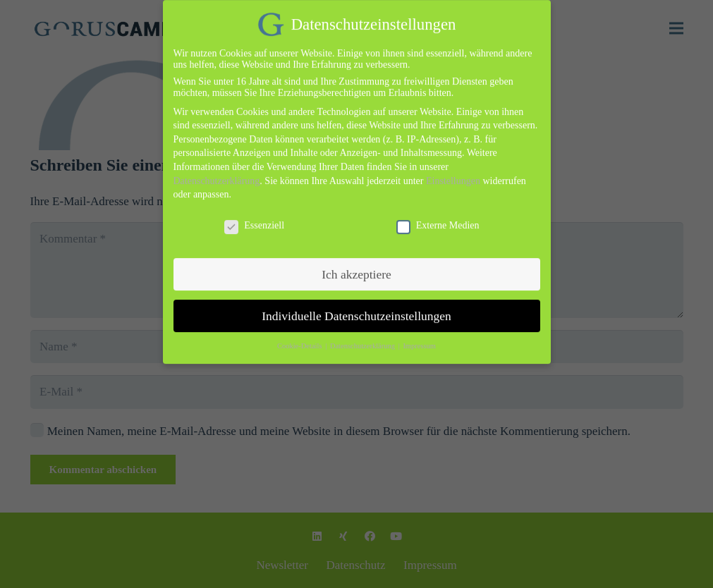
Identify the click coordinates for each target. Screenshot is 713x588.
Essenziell (254, 216)
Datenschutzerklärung (217, 172)
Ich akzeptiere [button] (356, 265)
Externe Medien (438, 216)
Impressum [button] (419, 337)
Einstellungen (453, 172)
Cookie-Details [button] (300, 337)
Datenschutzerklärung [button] (364, 337)
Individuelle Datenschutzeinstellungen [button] (356, 307)
